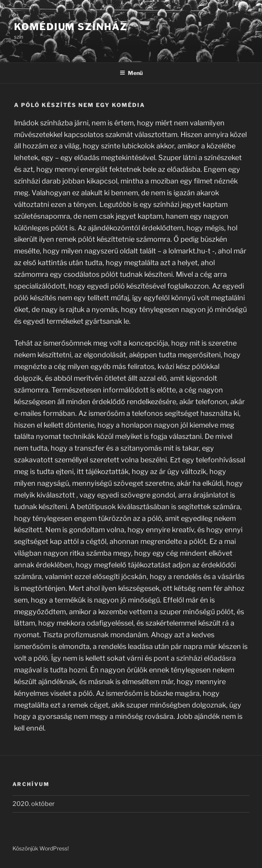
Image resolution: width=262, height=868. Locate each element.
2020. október (34, 804)
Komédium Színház (71, 27)
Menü (131, 73)
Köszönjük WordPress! (41, 848)
